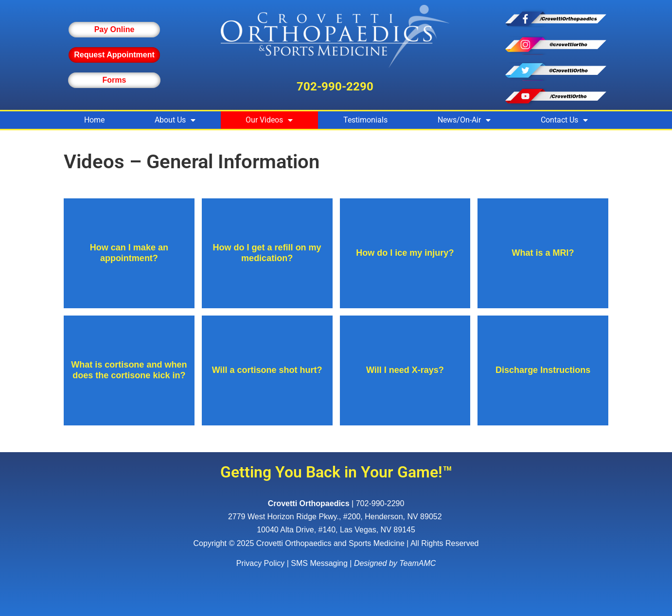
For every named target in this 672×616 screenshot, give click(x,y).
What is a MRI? (543, 253)
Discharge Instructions (543, 370)
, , (336, 517)
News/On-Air (464, 120)
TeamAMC (417, 563)
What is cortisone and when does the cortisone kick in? (129, 370)
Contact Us (564, 120)
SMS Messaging (319, 563)
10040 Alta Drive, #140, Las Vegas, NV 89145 (336, 530)
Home (94, 120)
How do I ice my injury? (405, 253)
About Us (175, 120)
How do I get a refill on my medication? (267, 253)
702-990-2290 (335, 87)
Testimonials (365, 120)
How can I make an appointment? (129, 253)
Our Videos (269, 120)
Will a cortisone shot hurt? (267, 370)
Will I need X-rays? (405, 370)
